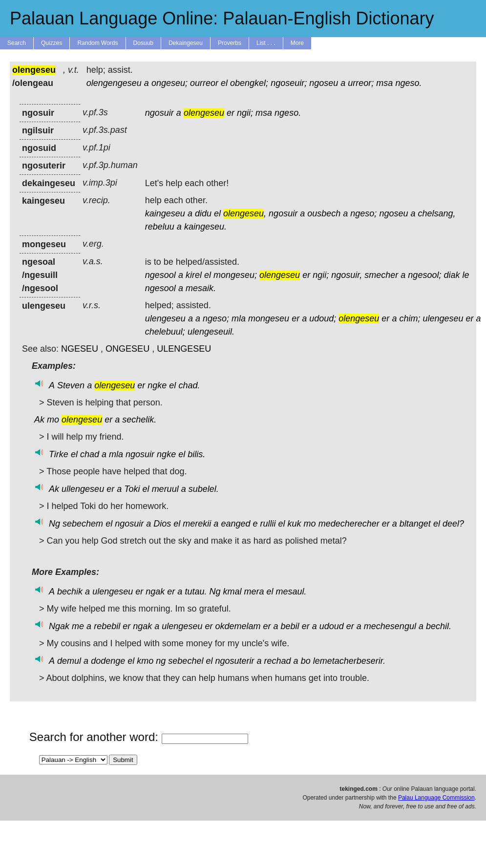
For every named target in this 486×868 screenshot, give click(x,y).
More (297, 43)
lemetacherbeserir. (349, 661)
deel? (453, 524)
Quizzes (52, 43)
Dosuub (143, 43)
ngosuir (159, 113)
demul (69, 661)
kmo (145, 661)
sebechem (83, 524)
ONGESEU (127, 349)
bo (306, 661)
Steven (71, 385)
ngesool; (424, 275)
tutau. (196, 592)
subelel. (204, 489)
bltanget (415, 524)
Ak (39, 420)
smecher (381, 275)
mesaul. (291, 592)
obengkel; (249, 83)
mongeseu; (235, 275)
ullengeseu (83, 489)
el (224, 83)
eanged (235, 524)
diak (452, 275)
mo (53, 420)
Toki (132, 489)
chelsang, (436, 213)
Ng (54, 524)
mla (239, 318)
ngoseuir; (289, 83)
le (465, 275)
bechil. (439, 626)
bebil (290, 626)
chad (90, 454)
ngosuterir (234, 661)
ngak (155, 592)
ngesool (160, 275)
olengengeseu (114, 83)
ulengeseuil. (211, 332)
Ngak (59, 626)
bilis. (196, 454)
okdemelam (238, 626)
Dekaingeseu (186, 43)
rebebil (107, 626)
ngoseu (324, 83)
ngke (157, 385)
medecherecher (349, 524)
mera (254, 592)
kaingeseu (165, 213)
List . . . (266, 43)
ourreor (204, 83)
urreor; (361, 83)
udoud (332, 626)
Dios (162, 524)
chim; (410, 318)
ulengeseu (165, 318)
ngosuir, (347, 275)
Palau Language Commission (436, 798)
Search (17, 43)
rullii (268, 524)
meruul (165, 489)
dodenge (108, 661)
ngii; (245, 113)
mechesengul (390, 626)
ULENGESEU (184, 349)
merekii (197, 524)
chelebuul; (165, 332)
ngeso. (408, 83)
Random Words (97, 43)
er (231, 113)
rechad (278, 661)
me (78, 626)
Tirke (59, 454)
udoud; (323, 318)
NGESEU (80, 349)
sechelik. (139, 420)
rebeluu (160, 227)
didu (203, 213)
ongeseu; (169, 83)
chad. (189, 385)
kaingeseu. (205, 227)
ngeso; (363, 213)
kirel (194, 275)
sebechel (186, 661)
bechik (70, 592)
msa (384, 83)
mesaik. (201, 288)
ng (161, 661)
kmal (232, 592)
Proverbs (230, 43)
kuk (295, 524)
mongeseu (269, 318)
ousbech (324, 213)
